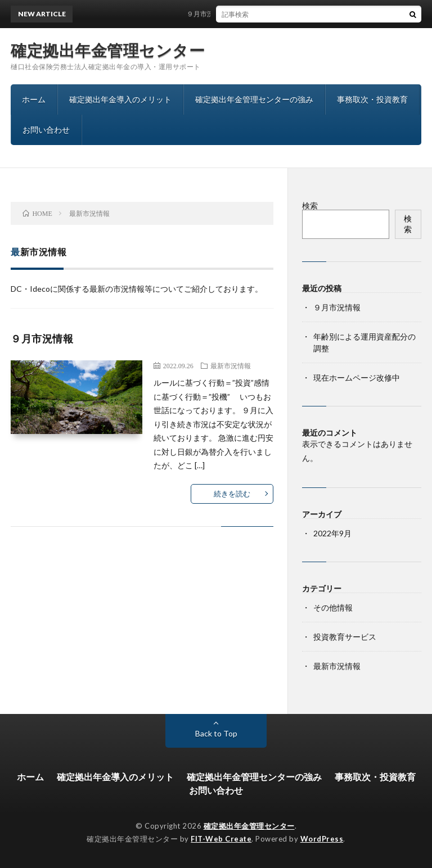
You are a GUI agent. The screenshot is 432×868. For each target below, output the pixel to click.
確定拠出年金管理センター (108, 50)
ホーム (34, 99)
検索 (310, 205)
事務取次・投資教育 (372, 99)
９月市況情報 (210, 14)
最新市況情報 (231, 365)
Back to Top (216, 733)
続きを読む (232, 494)
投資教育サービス (345, 637)
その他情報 (333, 607)
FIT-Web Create (221, 839)
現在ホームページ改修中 (357, 378)
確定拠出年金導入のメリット (120, 99)
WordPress (322, 839)
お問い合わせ (46, 130)
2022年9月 (332, 533)
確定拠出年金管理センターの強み (254, 99)
